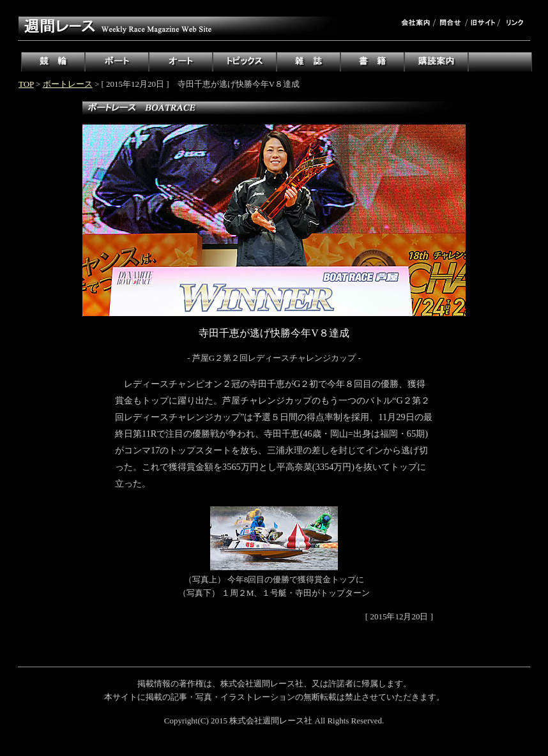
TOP (26, 84)
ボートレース (68, 84)
